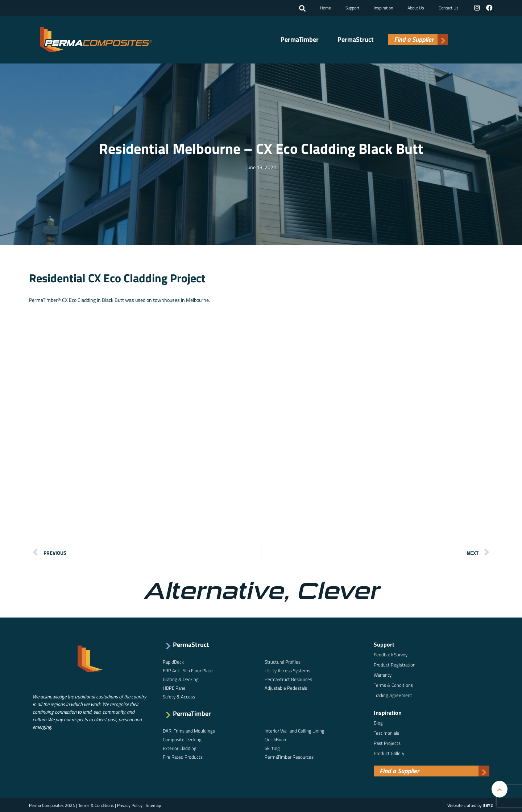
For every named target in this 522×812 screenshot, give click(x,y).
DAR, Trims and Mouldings (189, 730)
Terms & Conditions (393, 685)
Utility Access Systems (287, 670)
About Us (417, 7)
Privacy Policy (130, 805)
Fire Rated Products (183, 756)
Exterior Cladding (180, 748)
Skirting (272, 748)
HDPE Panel (175, 688)
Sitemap (153, 805)
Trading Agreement (393, 695)
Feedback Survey (391, 654)
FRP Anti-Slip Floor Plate (188, 670)
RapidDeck (173, 661)
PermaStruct (356, 39)
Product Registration (395, 664)
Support (353, 7)
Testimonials (386, 733)
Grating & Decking (181, 679)
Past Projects (387, 743)
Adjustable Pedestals (286, 688)
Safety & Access (179, 696)
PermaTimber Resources (289, 756)
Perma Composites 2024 (52, 805)
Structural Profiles (283, 661)
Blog (378, 722)
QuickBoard (276, 739)
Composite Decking (182, 739)
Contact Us (449, 7)
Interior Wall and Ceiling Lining (295, 730)
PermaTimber (300, 39)
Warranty (383, 674)
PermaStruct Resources (288, 679)
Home (326, 7)
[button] (303, 8)
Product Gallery (389, 753)
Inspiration (384, 7)
